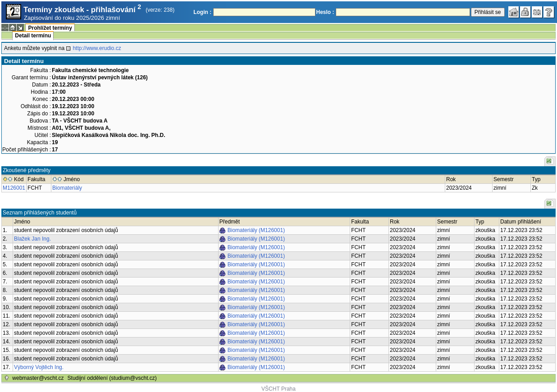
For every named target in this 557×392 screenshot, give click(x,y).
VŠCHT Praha (278, 389)
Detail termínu (33, 36)
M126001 (14, 188)
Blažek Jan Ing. (32, 239)
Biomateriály (67, 188)
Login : (202, 12)
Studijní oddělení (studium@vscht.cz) (112, 378)
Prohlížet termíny (50, 28)
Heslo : (325, 12)
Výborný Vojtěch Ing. (39, 367)
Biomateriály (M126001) (256, 230)
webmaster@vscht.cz (38, 378)
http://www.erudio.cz (97, 48)
